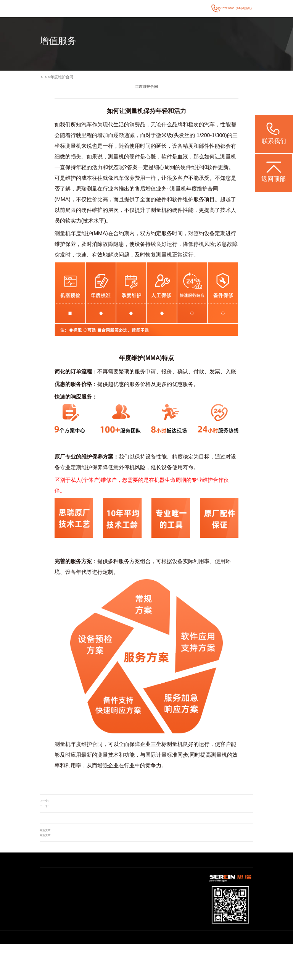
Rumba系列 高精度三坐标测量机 (112, 965)
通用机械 (69, 910)
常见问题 (118, 899)
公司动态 (93, 888)
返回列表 (240, 806)
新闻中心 (145, 8)
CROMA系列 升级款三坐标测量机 (149, 965)
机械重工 (69, 943)
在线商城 (55, 806)
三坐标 (159, 745)
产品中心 (117, 8)
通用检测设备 (47, 888)
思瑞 (81, 189)
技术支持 (159, 8)
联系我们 (201, 8)
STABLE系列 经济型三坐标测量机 (76, 965)
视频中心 (118, 904)
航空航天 (69, 938)
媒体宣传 (93, 899)
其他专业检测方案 (49, 904)
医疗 (66, 899)
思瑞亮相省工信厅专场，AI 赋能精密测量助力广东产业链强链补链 (91, 831)
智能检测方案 (47, 894)
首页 (105, 8)
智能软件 (44, 899)
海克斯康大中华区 (146, 894)
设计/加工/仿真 (72, 927)
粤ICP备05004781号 (239, 945)
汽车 (66, 888)
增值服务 (173, 8)
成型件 (68, 915)
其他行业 (69, 949)
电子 (66, 894)
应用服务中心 (120, 894)
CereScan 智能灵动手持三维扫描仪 (187, 965)
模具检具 (69, 904)
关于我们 (187, 8)
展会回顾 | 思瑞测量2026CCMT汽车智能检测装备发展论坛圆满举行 (92, 836)
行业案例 (131, 8)
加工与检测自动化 (73, 921)
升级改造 (55, 802)
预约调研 (142, 914)
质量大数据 (70, 932)
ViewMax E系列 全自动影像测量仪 (67, 970)
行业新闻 (93, 894)
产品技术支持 (120, 888)
